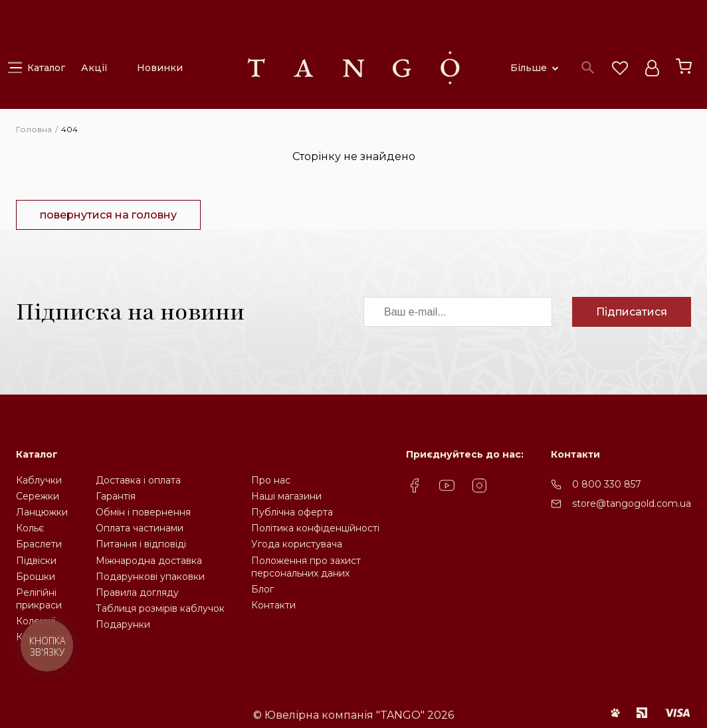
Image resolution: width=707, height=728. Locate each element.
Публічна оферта (292, 512)
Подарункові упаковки (150, 577)
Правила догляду (137, 592)
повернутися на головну (108, 215)
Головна (34, 129)
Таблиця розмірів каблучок (160, 608)
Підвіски (36, 561)
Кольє (30, 528)
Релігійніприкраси (39, 599)
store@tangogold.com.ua (632, 503)
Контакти (273, 605)
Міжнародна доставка (149, 561)
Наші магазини (286, 496)
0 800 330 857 (607, 484)
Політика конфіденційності (315, 528)
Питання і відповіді (141, 544)
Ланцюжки (42, 512)
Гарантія (116, 496)
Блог (262, 589)
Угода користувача (297, 544)
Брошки (36, 577)
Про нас (271, 480)
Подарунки (123, 624)
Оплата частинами (140, 528)
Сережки (38, 496)
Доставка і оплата (138, 480)
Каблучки (39, 480)
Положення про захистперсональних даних (306, 567)
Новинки (160, 68)
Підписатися (632, 312)
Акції (94, 68)
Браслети (39, 544)
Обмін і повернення (143, 512)
